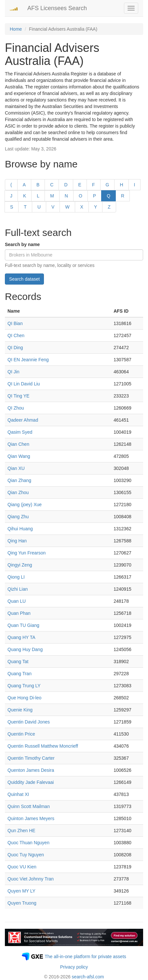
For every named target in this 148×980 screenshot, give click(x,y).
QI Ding (15, 348)
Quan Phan (19, 613)
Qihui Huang (20, 529)
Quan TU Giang (23, 625)
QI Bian (15, 323)
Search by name (22, 244)
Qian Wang (19, 456)
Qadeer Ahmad (23, 420)
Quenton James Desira (31, 770)
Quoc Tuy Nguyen (26, 855)
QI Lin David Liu (24, 384)
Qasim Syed (20, 432)
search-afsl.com (88, 977)
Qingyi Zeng (20, 565)
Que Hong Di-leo (24, 698)
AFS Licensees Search (57, 8)
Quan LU (17, 601)
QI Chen (16, 335)
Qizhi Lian (18, 589)
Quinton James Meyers (31, 818)
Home (16, 29)
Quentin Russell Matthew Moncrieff (43, 746)
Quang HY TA (21, 637)
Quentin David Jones (29, 722)
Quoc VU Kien (22, 867)
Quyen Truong (22, 903)
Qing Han (17, 541)
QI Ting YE (18, 396)
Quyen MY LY (21, 891)
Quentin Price (21, 734)
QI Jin (13, 372)
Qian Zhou (18, 492)
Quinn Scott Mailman (29, 806)
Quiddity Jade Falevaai (31, 782)
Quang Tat (18, 661)
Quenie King (20, 710)
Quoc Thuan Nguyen (28, 843)
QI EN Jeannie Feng (28, 360)
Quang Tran (20, 674)
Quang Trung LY (24, 686)
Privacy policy (74, 967)
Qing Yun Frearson (27, 553)
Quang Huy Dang (25, 649)
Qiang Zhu (18, 517)
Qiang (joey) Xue (25, 505)
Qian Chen (18, 444)
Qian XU (16, 468)
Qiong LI (16, 577)
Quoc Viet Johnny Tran (31, 879)
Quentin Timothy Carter (31, 758)
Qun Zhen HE (21, 831)
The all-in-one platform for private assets (85, 957)
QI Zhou (16, 408)
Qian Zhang (19, 480)
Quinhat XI (18, 794)
